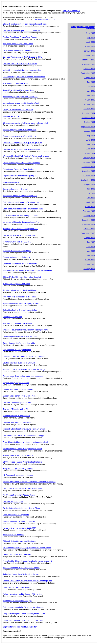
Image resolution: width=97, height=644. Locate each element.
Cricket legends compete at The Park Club (20, 336)
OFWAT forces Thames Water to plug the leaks (22, 462)
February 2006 (89, 51)
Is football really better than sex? (16, 284)
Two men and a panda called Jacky (17, 323)
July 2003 (91, 189)
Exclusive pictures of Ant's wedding (17, 50)
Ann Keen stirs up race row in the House (20, 297)
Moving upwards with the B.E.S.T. (17, 242)
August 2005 (90, 78)
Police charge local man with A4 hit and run (21, 202)
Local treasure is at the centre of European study (23, 209)
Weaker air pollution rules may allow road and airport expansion (29, 482)
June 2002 (90, 247)
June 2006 (90, 33)
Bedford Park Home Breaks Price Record (20, 37)
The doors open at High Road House (18, 44)
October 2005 (89, 69)
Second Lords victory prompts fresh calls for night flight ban (27, 581)
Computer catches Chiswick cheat (17, 587)
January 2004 (89, 162)
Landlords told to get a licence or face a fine (21, 222)
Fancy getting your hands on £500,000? (19, 528)
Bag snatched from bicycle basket (17, 350)
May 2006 (91, 38)
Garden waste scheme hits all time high (19, 396)
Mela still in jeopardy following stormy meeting (22, 70)
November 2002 (88, 224)
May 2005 (91, 91)
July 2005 (91, 82)
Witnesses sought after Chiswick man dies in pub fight (25, 330)
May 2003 (91, 198)
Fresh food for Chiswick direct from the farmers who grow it (27, 561)
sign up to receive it (71, 11)
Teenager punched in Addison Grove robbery (21, 568)
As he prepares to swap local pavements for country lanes (27, 548)
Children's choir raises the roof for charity (20, 264)
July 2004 (91, 135)
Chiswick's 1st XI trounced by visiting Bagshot (22, 277)
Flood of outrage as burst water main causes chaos (24, 77)
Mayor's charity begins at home (16, 383)
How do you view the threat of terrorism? (20, 521)
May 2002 (91, 251)
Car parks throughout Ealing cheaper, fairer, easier (24, 614)
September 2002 (88, 233)
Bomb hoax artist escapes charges (17, 601)
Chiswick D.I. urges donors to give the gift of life (23, 143)
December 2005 (88, 60)
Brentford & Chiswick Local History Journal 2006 (23, 620)
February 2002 (89, 264)
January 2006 (89, 55)
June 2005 (90, 86)
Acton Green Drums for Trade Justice (18, 169)
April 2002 (91, 255)
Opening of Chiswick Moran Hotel (17, 554)
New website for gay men (13, 535)
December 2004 (88, 113)
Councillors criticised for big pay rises (18, 90)
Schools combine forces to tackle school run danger (24, 369)
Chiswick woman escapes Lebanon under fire (22, 31)
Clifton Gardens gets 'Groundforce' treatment (21, 163)
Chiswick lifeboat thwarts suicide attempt (20, 541)
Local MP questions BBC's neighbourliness (21, 215)
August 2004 (90, 131)
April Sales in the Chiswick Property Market (21, 303)
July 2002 (91, 242)
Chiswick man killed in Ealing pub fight (19, 422)
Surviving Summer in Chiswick (15, 189)
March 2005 (90, 100)
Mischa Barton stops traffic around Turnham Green (24, 429)
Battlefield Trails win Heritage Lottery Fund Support (24, 356)
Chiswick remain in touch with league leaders (21, 149)
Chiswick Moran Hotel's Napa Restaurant (20, 64)
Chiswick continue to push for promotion (19, 402)
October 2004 (89, 122)
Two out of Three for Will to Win (16, 409)
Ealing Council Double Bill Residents (18, 110)
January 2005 (89, 109)
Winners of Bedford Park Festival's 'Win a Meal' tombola (26, 156)
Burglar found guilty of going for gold (18, 469)
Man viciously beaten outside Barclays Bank (21, 103)
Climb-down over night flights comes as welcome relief (25, 123)
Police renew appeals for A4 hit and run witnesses (23, 607)
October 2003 (89, 175)
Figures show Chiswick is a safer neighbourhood (23, 376)
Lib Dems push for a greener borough (18, 475)
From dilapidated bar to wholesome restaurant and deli (25, 442)
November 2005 (88, 64)
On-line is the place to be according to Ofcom (22, 508)
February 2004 (89, 158)
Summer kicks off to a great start (16, 416)
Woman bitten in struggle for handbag (18, 455)
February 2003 (89, 211)
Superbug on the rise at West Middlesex (19, 136)
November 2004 (88, 118)
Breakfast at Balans (11, 182)
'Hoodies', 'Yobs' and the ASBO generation (20, 229)
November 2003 (88, 171)
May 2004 (91, 144)
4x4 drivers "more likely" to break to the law (21, 574)
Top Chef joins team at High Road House (20, 290)
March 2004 (90, 153)
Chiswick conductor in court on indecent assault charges (26, 24)
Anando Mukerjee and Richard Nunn (18, 257)
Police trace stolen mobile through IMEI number (23, 594)
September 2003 (88, 180)
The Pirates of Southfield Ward (16, 83)
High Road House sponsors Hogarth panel (20, 176)
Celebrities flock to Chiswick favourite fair (20, 310)
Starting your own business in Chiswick (19, 363)
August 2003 (90, 184)
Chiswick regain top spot (13, 502)
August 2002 (90, 238)
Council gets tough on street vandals (18, 389)
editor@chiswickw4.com (45, 19)
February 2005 (89, 104)
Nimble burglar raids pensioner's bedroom (20, 97)
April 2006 (91, 42)
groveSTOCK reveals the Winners (17, 251)
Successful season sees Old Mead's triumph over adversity (27, 270)
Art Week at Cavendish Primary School (19, 495)
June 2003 (90, 193)
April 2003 (91, 202)
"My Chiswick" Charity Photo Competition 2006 (22, 488)
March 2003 (90, 207)
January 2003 (89, 216)
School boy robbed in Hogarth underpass (20, 196)
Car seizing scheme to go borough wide (19, 235)
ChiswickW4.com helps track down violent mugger (24, 435)
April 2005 (91, 95)
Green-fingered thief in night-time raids (19, 343)
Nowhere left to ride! (11, 116)
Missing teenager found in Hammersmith (20, 130)
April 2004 (91, 149)
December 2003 (88, 167)
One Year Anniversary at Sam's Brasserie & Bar (23, 57)
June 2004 (90, 140)
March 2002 (90, 260)
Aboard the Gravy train (12, 317)
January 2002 (89, 269)
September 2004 (88, 127)
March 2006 (90, 46)
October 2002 (89, 229)
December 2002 (88, 220)
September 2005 (88, 73)
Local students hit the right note (16, 515)
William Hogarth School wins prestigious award (22, 449)
